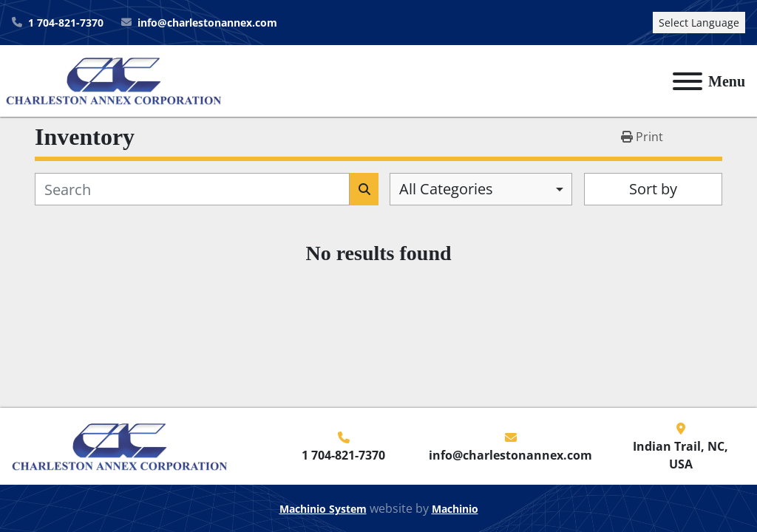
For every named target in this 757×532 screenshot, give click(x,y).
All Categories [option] (446, 189)
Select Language (699, 23)
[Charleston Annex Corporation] (120, 445)
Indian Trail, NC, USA (680, 455)
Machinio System (323, 509)
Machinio (455, 509)
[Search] (192, 189)
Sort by (653, 189)
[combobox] (481, 189)
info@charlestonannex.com (207, 23)
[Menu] (688, 81)
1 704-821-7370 (66, 23)
